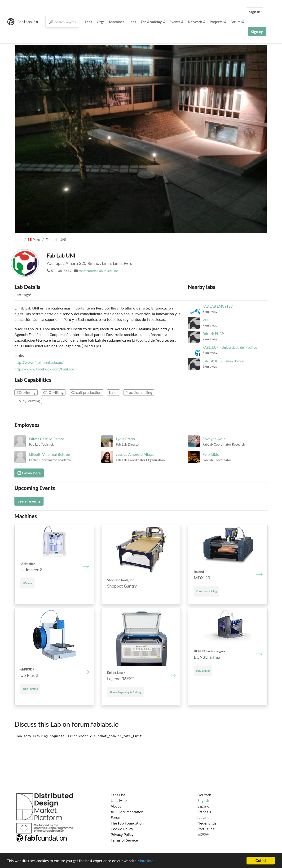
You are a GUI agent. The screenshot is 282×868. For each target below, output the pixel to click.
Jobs (132, 22)
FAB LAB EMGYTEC (218, 306)
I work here (29, 473)
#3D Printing (30, 689)
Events (176, 22)
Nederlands (207, 823)
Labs (89, 22)
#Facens (27, 583)
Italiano (203, 817)
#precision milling (206, 591)
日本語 (203, 834)
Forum (237, 22)
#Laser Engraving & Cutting (126, 692)
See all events (29, 501)
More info (145, 861)
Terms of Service (124, 840)
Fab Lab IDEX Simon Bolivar (223, 361)
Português (206, 829)
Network (196, 22)
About (116, 806)
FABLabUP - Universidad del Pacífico (230, 347)
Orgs (101, 22)
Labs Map (119, 800)
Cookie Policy (122, 829)
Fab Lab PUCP (213, 334)
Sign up (257, 32)
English (203, 800)
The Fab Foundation (127, 823)
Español (204, 806)
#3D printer (203, 671)
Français (204, 812)
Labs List (118, 795)
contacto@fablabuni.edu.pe (98, 271)
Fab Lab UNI (56, 239)
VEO (206, 320)
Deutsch (204, 795)
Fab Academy (153, 22)
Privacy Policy (122, 834)
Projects (218, 22)
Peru (34, 239)
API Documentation (127, 812)
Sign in (255, 12)
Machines (117, 22)
